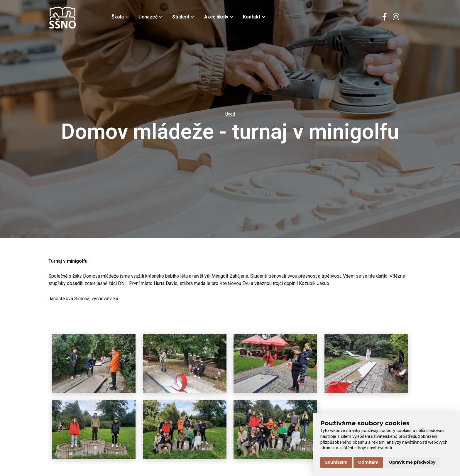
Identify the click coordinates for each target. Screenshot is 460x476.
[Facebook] (385, 18)
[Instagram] (396, 18)
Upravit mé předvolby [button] (412, 462)
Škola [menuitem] (120, 17)
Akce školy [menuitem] (219, 17)
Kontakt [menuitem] (254, 17)
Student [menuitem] (183, 17)
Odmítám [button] (368, 462)
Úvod (230, 114)
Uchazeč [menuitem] (150, 17)
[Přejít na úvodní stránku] (78, 18)
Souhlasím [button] (336, 462)
